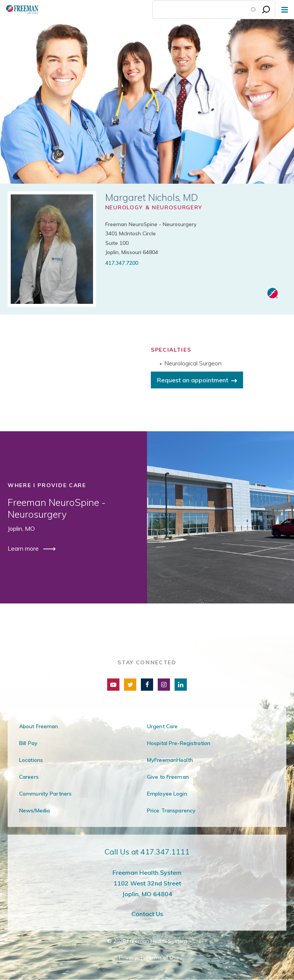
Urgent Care (162, 726)
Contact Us (147, 914)
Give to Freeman (168, 777)
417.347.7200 (122, 263)
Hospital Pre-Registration (179, 743)
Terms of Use (162, 958)
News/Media (34, 810)
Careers (29, 777)
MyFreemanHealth (170, 760)
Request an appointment (193, 380)
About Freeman (39, 726)
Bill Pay (28, 743)
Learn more (24, 548)
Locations (31, 760)
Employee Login (167, 794)
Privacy (128, 958)
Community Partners (45, 794)
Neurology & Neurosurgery (154, 207)
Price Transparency (171, 810)
